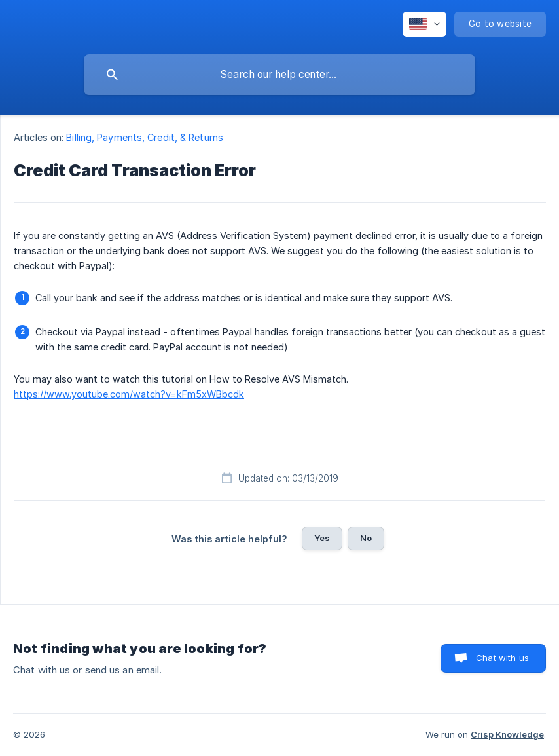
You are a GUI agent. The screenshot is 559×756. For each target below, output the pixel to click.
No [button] (366, 538)
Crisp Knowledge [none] (507, 734)
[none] (424, 24)
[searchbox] (279, 75)
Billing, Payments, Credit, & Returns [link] (145, 137)
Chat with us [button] (502, 658)
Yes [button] (322, 538)
